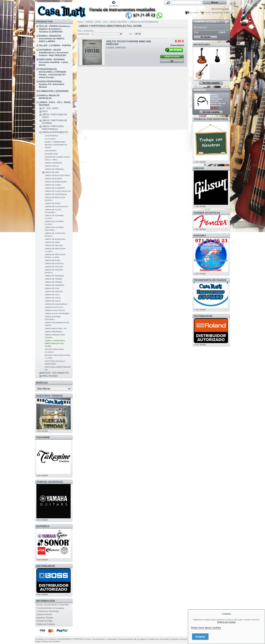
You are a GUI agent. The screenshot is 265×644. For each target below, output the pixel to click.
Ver (131, 34)
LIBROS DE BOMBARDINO (56, 182)
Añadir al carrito (172, 57)
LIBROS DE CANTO (53, 185)
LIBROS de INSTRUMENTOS (55, 132)
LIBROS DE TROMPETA (55, 285)
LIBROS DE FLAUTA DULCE (56, 207)
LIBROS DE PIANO (53, 260)
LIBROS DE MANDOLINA (55, 239)
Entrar (226, 9)
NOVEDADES (202, 45)
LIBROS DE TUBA (52, 288)
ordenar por (84, 34)
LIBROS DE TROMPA (54, 279)
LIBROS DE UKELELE (54, 292)
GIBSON (199, 168)
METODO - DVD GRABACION (55, 373)
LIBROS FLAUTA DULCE (55, 310)
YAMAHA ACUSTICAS (50, 482)
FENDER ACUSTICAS (207, 213)
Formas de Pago (44, 621)
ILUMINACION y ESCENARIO (54, 91)
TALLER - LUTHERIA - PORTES (55, 45)
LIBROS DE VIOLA (52, 295)
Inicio (80, 22)
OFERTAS (200, 90)
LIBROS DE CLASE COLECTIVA (58, 191)
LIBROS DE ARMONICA (55, 169)
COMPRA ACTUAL (205, 22)
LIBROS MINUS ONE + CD (56, 328)
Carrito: (208, 12)
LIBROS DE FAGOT (53, 203)
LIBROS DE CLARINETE (55, 188)
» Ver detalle (200, 162)
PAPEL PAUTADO (50, 376)
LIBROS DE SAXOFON (54, 264)
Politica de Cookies (46, 624)
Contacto (114, 6)
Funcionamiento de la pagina (50, 608)
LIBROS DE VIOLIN (53, 298)
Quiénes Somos (44, 614)
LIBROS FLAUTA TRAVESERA (57, 314)
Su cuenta (194, 12)
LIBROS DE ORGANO (54, 245)
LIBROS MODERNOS (54, 332)
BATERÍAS (43, 526)
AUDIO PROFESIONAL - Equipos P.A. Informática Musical (52, 84)
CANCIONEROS (51, 136)
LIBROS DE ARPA (52, 172)
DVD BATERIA (51, 151)
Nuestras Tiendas (45, 618)
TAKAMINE (43, 437)
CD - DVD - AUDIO (50, 108)
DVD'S (45, 111)
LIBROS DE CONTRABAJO (56, 194)
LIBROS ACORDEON (53, 163)
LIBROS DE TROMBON (54, 276)
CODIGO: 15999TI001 (116, 48)
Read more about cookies (206, 628)
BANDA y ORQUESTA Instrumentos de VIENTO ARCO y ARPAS (52, 39)
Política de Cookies (226, 622)
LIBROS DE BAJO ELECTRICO (57, 175)
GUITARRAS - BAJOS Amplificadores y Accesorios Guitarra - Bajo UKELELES (54, 53)
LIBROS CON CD (52, 166)
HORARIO (200, 236)
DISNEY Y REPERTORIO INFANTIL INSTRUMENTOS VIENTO (56, 145)
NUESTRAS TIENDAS (49, 396)
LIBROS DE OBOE (52, 242)
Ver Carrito (205, 37)
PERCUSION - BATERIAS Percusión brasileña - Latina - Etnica (54, 62)
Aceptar (200, 637)
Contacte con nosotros (46, 639)
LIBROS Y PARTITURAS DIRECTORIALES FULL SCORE (55, 343)
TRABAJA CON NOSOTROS (211, 119)
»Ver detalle (42, 431)
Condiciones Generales (48, 611)
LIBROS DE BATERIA (54, 179)
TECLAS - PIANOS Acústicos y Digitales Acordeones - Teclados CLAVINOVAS (55, 29)
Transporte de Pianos (210, 280)
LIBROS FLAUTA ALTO (54, 307)
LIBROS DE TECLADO (54, 267)
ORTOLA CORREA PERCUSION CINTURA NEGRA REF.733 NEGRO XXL (218, 100)
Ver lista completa (211, 83)
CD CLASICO (50, 139)
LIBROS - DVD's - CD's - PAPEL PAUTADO (106, 22)
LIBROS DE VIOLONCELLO (56, 304)
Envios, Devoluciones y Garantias (53, 605)
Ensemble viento (51, 154)
